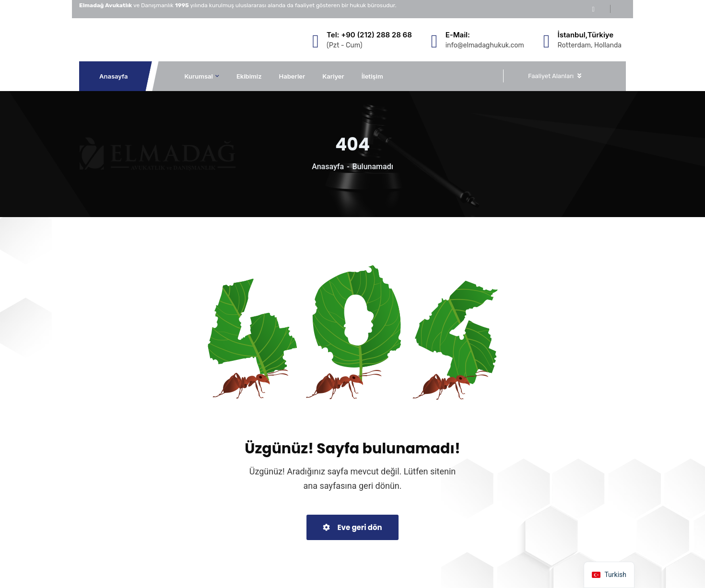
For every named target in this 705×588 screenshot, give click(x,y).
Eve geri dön (352, 527)
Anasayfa (114, 76)
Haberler (292, 76)
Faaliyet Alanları (551, 76)
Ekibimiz (249, 76)
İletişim (372, 76)
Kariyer (333, 76)
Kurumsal (199, 76)
